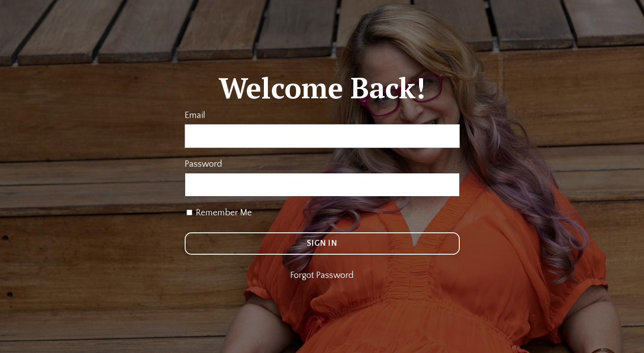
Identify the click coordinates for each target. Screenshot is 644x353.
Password (203, 164)
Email (195, 115)
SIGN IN (322, 244)
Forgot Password (322, 275)
